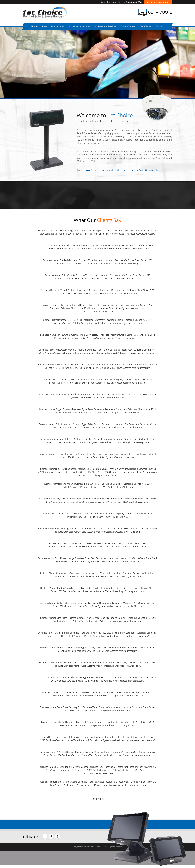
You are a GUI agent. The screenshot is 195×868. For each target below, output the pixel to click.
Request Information (158, 2)
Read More (97, 799)
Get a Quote (155, 13)
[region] (97, 62)
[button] (4, 62)
